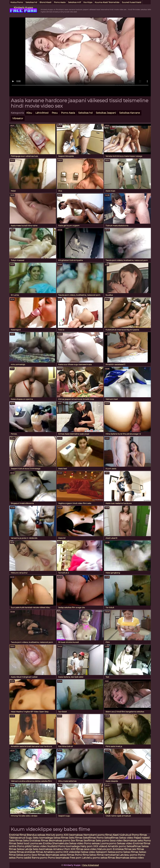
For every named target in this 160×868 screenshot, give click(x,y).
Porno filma (82, 855)
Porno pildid (24, 846)
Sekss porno (24, 855)
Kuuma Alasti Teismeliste (107, 2)
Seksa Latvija (25, 849)
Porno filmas (139, 835)
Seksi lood (23, 843)
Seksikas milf (74, 2)
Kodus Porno (17, 2)
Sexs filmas (38, 855)
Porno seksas (92, 843)
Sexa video (117, 841)
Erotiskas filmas (39, 841)
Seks (26, 841)
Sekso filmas (131, 852)
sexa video (90, 849)
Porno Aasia (60, 2)
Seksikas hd (31, 2)
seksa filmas (108, 858)
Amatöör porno (117, 846)
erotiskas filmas (34, 852)
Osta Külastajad (90, 865)
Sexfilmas (89, 841)
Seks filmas (76, 838)
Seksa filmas (61, 838)
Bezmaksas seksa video (130, 858)
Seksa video (77, 843)
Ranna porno (39, 858)
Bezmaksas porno (59, 841)
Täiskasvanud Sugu (21, 838)
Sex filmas (77, 841)
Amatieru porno (53, 852)
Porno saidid (24, 858)
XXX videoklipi (72, 852)
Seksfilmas (90, 838)
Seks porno (102, 841)
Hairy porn (86, 846)
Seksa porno (115, 852)
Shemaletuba (60, 843)
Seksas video (125, 843)
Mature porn (105, 849)
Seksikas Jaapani (106, 113)
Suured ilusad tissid (132, 2)
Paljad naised (142, 838)
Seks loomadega (43, 838)
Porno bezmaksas (59, 858)
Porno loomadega (69, 846)
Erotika (48, 843)
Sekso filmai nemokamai (104, 855)
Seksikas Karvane (130, 113)
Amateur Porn (62, 849)
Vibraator (18, 118)
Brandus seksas (36, 835)
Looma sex (36, 843)
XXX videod (100, 846)
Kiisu (29, 113)
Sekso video (40, 846)
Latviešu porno (91, 858)
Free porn (76, 858)
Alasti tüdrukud (122, 835)
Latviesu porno (129, 855)
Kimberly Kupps (23, 8)
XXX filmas (77, 849)
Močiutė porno (55, 835)
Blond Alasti (46, 2)
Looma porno (109, 843)
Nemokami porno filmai (98, 835)
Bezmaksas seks (133, 841)
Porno (100, 838)
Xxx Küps (88, 2)
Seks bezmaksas (43, 849)
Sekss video (126, 838)
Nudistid (53, 846)
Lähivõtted (42, 113)
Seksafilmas (111, 838)
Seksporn (102, 852)
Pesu (55, 113)
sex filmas (138, 849)
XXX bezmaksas (73, 835)
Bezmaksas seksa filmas (60, 855)
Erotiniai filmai (18, 835)
